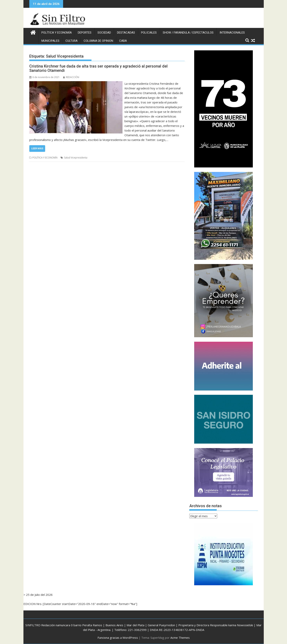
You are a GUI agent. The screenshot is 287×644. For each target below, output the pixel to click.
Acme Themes (180, 638)
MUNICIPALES (50, 41)
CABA (123, 41)
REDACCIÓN (71, 77)
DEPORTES (85, 33)
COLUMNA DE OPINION (98, 41)
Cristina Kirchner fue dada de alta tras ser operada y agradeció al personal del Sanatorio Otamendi (98, 68)
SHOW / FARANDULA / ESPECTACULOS (188, 33)
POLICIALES (149, 33)
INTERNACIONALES (232, 33)
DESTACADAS (126, 33)
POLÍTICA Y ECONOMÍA (57, 33)
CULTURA (72, 41)
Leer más (37, 148)
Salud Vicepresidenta (76, 158)
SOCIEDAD (104, 33)
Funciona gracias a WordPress (118, 638)
